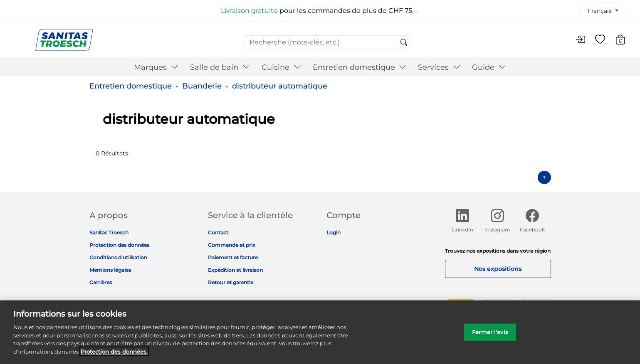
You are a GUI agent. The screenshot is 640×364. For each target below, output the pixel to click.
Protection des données (119, 245)
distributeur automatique (280, 86)
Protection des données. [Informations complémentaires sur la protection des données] (114, 357)
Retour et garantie (231, 282)
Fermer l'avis (490, 338)
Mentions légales (110, 270)
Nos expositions (498, 269)
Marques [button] (156, 67)
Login (334, 232)
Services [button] (439, 67)
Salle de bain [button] (220, 67)
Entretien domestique (131, 86)
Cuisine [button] (281, 67)
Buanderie (202, 86)
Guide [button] (489, 67)
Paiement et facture (233, 257)
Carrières (101, 282)
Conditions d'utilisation (118, 257)
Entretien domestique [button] (360, 67)
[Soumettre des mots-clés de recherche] (404, 43)
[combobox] (327, 42)
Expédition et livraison (235, 270)
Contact (218, 232)
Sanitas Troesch (109, 232)
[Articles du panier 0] (624, 41)
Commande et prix (232, 245)
